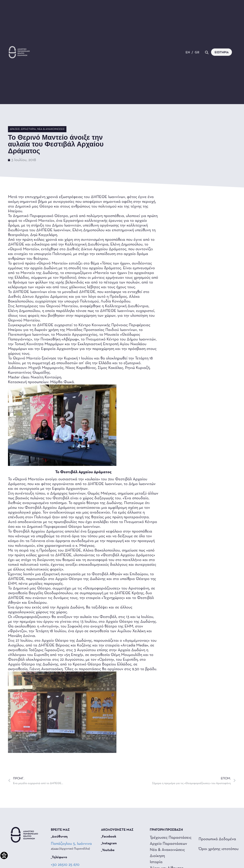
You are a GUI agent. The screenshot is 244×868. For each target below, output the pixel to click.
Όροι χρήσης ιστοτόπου (219, 849)
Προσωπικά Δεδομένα (217, 839)
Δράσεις (15, 129)
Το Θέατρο (114, 50)
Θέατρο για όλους (147, 50)
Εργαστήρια (28, 129)
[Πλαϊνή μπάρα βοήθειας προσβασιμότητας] (4, 855)
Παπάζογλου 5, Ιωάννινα (72, 844)
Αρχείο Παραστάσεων (168, 844)
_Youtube (108, 850)
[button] (211, 53)
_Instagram (109, 843)
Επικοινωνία (104, 54)
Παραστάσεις (54, 50)
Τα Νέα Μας (85, 50)
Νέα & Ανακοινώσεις (51, 129)
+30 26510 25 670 (65, 865)
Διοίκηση (157, 856)
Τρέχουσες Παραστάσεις (171, 838)
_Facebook (109, 837)
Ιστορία (156, 862)
